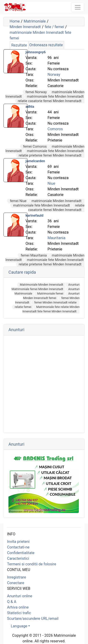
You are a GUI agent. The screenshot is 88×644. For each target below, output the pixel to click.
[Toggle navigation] (78, 7)
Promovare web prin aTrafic (26, 511)
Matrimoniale (35, 21)
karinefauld (34, 215)
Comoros (55, 129)
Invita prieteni (18, 542)
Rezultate (19, 45)
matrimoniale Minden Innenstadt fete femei (40, 35)
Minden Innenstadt (25, 27)
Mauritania (57, 238)
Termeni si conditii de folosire (32, 564)
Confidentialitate (21, 553)
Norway (54, 75)
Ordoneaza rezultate (46, 45)
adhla (30, 107)
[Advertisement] (44, 384)
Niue (52, 183)
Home (15, 21)
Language (19, 626)
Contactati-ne (18, 547)
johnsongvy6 (36, 52)
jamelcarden (35, 161)
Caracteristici (18, 558)
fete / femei (54, 27)
